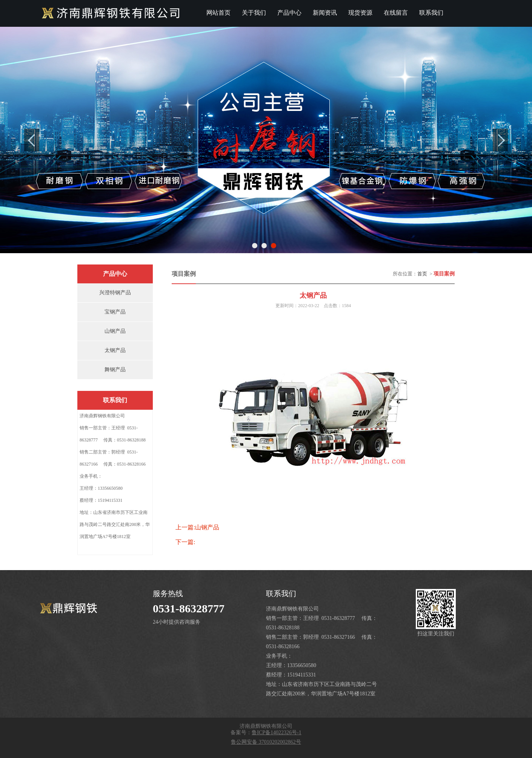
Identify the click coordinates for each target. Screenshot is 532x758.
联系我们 (431, 13)
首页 (422, 274)
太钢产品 (115, 350)
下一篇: (185, 542)
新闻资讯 (325, 13)
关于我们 (254, 13)
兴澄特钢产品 (115, 293)
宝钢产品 (115, 312)
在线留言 (396, 13)
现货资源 (360, 13)
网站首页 (218, 13)
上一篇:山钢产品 (197, 527)
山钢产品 (115, 331)
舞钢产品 (115, 370)
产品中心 (289, 13)
